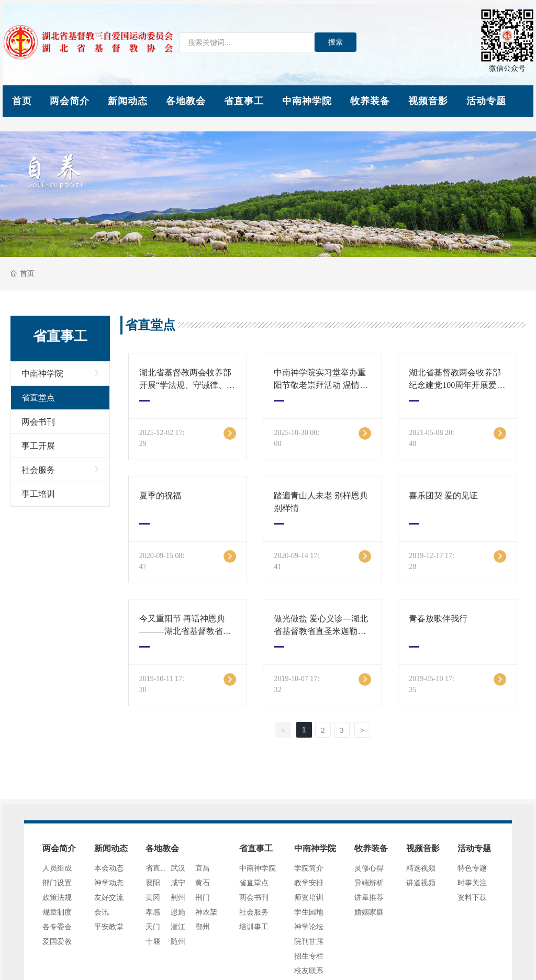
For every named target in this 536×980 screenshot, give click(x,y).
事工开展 (38, 446)
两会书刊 (38, 422)
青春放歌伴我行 (438, 619)
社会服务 (38, 470)
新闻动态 (128, 101)
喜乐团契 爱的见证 (443, 495)
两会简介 (70, 101)
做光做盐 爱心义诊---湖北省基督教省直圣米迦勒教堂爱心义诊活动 (321, 631)
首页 (22, 101)
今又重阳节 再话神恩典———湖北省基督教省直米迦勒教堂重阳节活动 (185, 631)
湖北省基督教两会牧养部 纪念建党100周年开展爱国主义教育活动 (457, 385)
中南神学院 (307, 101)
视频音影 (428, 101)
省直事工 (244, 101)
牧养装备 (370, 101)
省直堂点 (38, 398)
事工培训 (38, 494)
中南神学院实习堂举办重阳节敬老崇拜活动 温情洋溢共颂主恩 (321, 385)
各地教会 (186, 101)
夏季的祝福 (160, 495)
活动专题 (486, 101)
